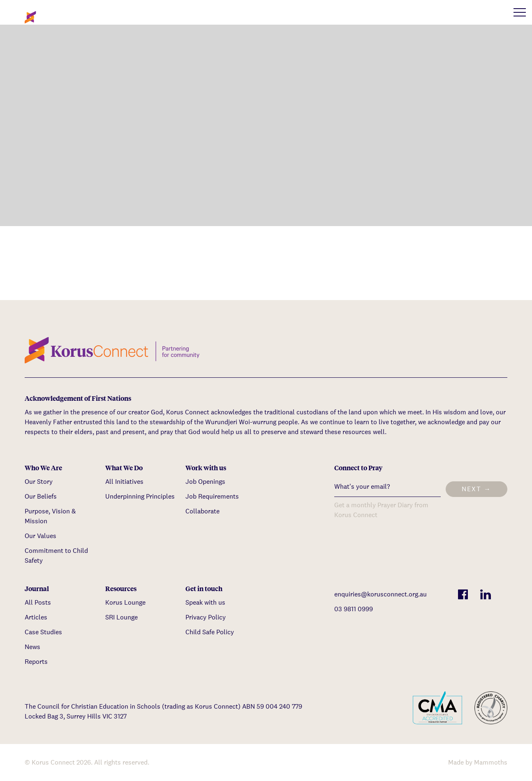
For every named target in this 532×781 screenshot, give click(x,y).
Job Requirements (212, 496)
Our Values (40, 536)
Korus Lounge (125, 602)
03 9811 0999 (354, 609)
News (32, 647)
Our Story (39, 482)
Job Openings (205, 482)
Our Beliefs (41, 496)
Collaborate (202, 511)
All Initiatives (124, 482)
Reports (36, 662)
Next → (476, 489)
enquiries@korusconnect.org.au (380, 594)
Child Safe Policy (210, 632)
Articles (36, 617)
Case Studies (43, 632)
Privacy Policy (206, 617)
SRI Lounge (121, 617)
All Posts (38, 602)
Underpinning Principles (140, 496)
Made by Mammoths (478, 762)
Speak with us (205, 602)
